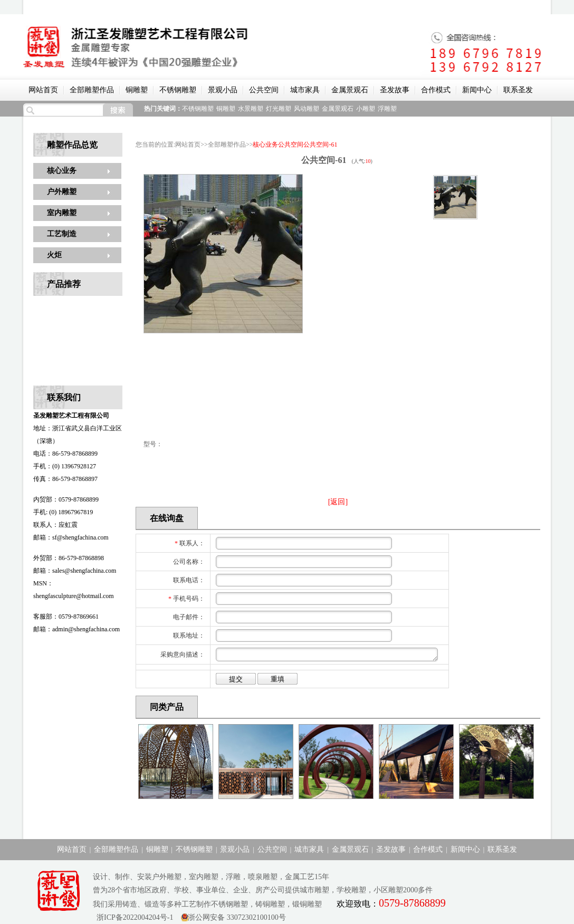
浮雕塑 (387, 109)
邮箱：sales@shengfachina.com (75, 571)
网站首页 (43, 90)
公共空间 (264, 90)
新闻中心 (477, 90)
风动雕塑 (307, 109)
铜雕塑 (137, 90)
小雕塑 (366, 109)
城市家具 (305, 90)
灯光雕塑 (279, 109)
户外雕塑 (62, 192)
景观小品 (223, 90)
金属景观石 (350, 90)
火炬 (54, 255)
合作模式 (436, 90)
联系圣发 (518, 90)
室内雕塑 (62, 213)
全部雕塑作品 (92, 90)
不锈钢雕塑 (178, 90)
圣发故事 (395, 90)
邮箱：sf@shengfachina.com (71, 537)
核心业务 (62, 171)
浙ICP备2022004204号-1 (133, 917)
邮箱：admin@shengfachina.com (76, 629)
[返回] (338, 502)
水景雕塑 (251, 109)
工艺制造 (62, 234)
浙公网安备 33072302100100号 (237, 917)
